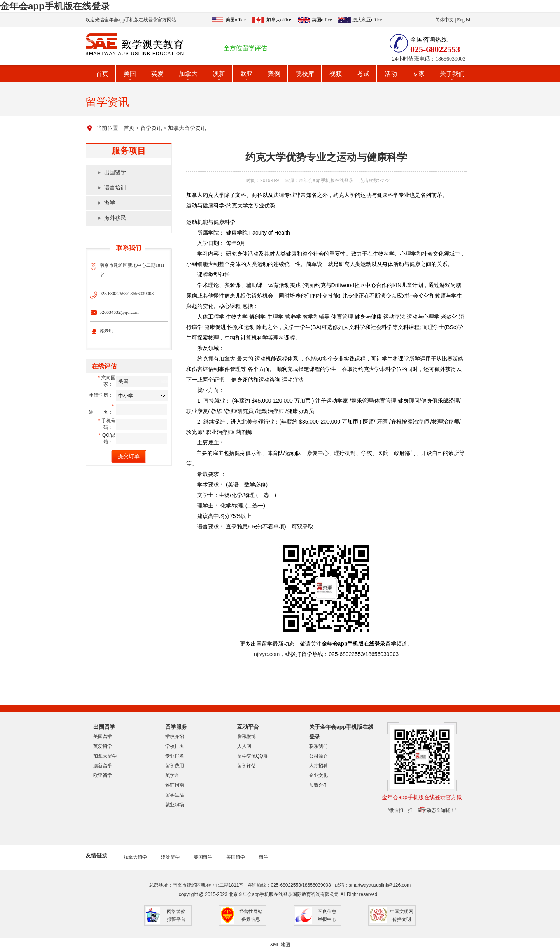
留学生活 (175, 795)
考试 (363, 74)
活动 (391, 74)
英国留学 (203, 857)
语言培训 (115, 188)
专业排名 (175, 756)
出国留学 (115, 172)
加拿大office (279, 20)
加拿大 (188, 74)
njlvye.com (267, 654)
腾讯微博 (247, 737)
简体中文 (444, 20)
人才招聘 (318, 766)
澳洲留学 (170, 857)
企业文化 (318, 775)
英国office (322, 20)
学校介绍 (175, 737)
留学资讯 (151, 128)
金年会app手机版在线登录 (55, 6)
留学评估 (247, 766)
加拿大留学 (105, 756)
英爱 (157, 74)
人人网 (244, 746)
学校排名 (175, 746)
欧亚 (247, 74)
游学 (110, 203)
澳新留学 (103, 766)
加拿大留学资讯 (187, 128)
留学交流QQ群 (253, 756)
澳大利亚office (367, 20)
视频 (336, 74)
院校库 (305, 74)
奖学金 (172, 775)
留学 (264, 857)
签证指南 (175, 785)
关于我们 (452, 74)
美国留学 (103, 737)
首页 (102, 74)
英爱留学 (103, 746)
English (464, 20)
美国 (130, 74)
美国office (236, 20)
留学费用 (175, 766)
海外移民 (115, 218)
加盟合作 (318, 785)
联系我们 (318, 746)
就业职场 (175, 805)
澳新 (219, 74)
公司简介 (318, 756)
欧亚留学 (103, 775)
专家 (418, 74)
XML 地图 (280, 945)
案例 (274, 74)
